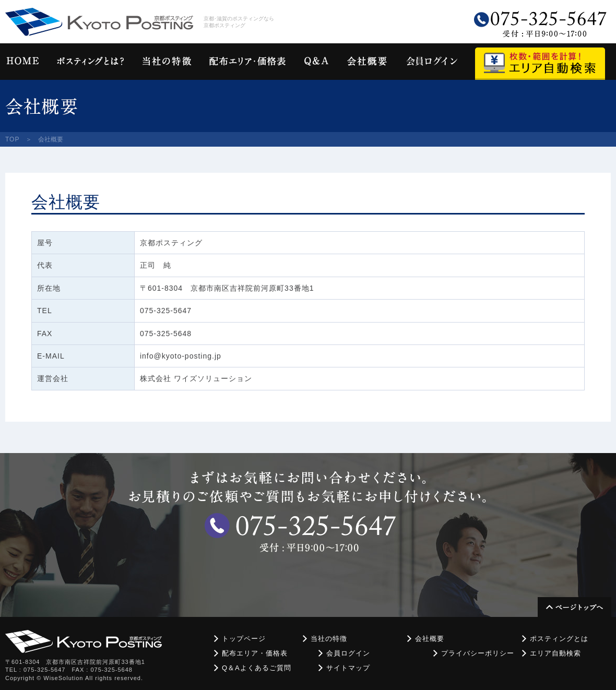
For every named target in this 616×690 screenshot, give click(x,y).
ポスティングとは (559, 639)
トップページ (244, 639)
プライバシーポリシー (478, 653)
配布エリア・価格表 (255, 653)
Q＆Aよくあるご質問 (257, 668)
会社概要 (430, 639)
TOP (12, 139)
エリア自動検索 (555, 653)
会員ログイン (348, 653)
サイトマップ (348, 668)
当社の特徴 (329, 639)
